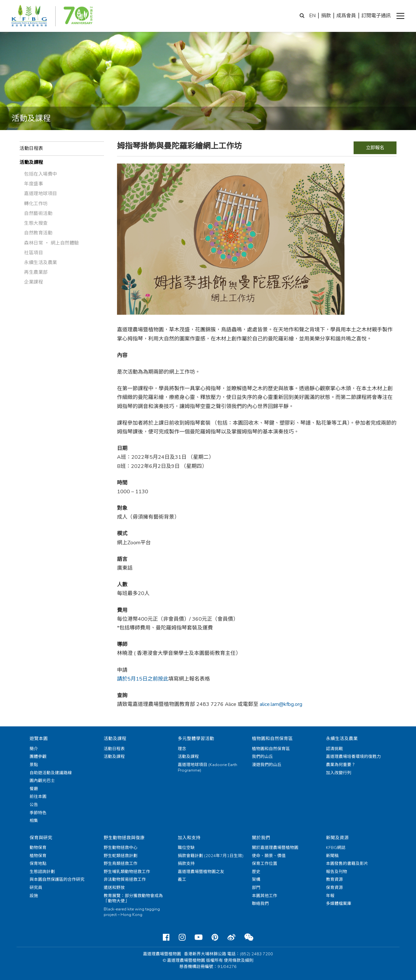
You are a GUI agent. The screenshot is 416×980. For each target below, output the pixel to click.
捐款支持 (186, 864)
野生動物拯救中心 (121, 848)
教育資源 (334, 880)
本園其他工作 (265, 896)
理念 (182, 749)
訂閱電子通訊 (376, 16)
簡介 (34, 749)
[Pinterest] (215, 937)
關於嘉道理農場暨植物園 (275, 848)
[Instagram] (182, 937)
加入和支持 (189, 838)
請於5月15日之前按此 (143, 679)
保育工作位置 (265, 864)
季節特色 (38, 813)
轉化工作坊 (36, 204)
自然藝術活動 (38, 213)
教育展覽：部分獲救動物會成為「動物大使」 (133, 899)
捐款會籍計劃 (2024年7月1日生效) (211, 856)
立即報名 (375, 148)
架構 (256, 880)
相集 (34, 821)
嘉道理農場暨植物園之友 (201, 872)
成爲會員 (346, 16)
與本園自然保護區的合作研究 (57, 880)
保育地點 (38, 864)
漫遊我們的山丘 (267, 765)
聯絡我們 (260, 904)
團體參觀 (38, 757)
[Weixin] (249, 937)
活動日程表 (31, 148)
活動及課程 (31, 162)
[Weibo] (231, 937)
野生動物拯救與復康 (124, 838)
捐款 (326, 16)
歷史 (256, 872)
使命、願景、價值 (269, 856)
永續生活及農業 (41, 262)
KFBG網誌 (336, 848)
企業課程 (33, 282)
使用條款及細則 (239, 960)
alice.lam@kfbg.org (281, 704)
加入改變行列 (339, 773)
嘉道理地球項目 (41, 193)
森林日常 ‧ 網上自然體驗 (52, 243)
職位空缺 (186, 848)
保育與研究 (41, 838)
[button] (400, 16)
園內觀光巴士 (42, 781)
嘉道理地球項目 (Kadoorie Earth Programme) (208, 768)
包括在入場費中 (41, 174)
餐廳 (34, 789)
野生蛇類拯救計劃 (121, 856)
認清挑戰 (334, 749)
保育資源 (334, 888)
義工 (182, 880)
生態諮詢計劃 (42, 872)
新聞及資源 (337, 838)
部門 (256, 888)
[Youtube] (199, 937)
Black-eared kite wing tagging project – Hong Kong (132, 912)
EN (312, 16)
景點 (34, 765)
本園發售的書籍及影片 (347, 864)
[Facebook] (166, 937)
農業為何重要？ (341, 765)
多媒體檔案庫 (339, 904)
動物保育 (38, 848)
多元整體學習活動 (196, 739)
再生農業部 (36, 272)
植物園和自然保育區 (272, 739)
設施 (34, 896)
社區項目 (33, 253)
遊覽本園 (39, 739)
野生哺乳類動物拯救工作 (127, 872)
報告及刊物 (337, 872)
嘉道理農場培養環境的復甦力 (353, 757)
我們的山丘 (262, 757)
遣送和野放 (114, 888)
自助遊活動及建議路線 (51, 773)
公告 (34, 805)
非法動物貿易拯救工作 (125, 880)
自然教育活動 (38, 233)
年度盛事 (33, 184)
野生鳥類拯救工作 (121, 864)
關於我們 (261, 838)
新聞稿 (332, 856)
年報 (330, 896)
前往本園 (38, 797)
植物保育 (38, 856)
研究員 (36, 888)
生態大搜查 (36, 223)
